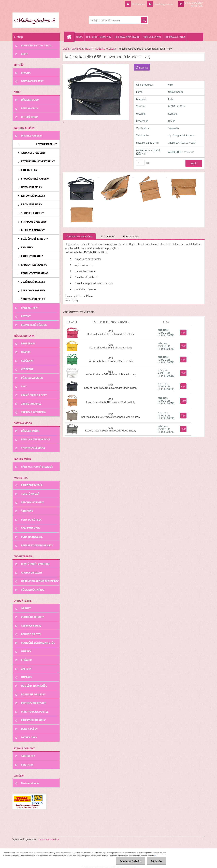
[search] (144, 20)
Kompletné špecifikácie (79, 236)
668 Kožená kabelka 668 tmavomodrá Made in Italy (111, 386)
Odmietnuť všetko (131, 861)
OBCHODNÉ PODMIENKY (99, 37)
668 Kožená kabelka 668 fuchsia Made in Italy (111, 333)
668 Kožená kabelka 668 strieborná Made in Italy (111, 373)
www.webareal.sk (49, 839)
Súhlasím (156, 861)
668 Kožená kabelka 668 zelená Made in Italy (111, 360)
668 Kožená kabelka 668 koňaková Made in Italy (111, 401)
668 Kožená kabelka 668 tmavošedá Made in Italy (111, 429)
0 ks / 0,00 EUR (194, 3)
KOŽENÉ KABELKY (106, 49)
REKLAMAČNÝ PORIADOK (127, 37)
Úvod (66, 49)
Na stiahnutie (108, 236)
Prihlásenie (139, 4)
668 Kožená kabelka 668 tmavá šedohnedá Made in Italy (111, 415)
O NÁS (80, 37)
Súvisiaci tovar (131, 236)
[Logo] (36, 20)
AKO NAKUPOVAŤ (152, 37)
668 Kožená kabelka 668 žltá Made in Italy (111, 346)
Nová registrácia (163, 4)
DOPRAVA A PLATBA (175, 37)
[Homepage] (71, 37)
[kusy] (140, 163)
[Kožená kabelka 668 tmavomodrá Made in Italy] (82, 176)
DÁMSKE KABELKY (82, 49)
